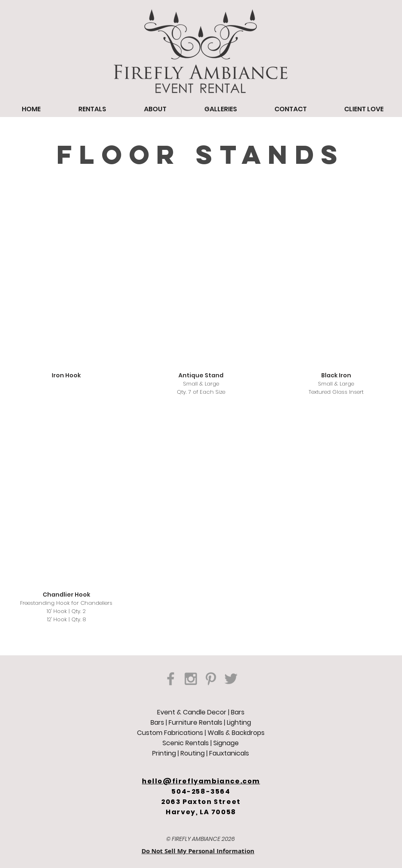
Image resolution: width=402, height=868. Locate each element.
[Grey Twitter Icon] (231, 679)
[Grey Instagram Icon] (191, 679)
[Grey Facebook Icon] (171, 679)
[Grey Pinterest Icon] (211, 679)
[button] (66, 297)
